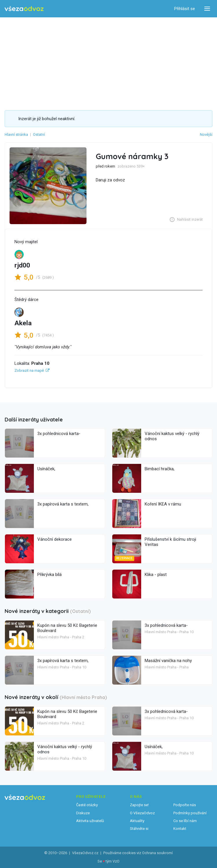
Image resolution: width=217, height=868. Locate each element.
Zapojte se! (139, 805)
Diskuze (83, 813)
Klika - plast (156, 575)
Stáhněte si (139, 829)
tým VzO (113, 861)
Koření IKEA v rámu (163, 504)
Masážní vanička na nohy (168, 661)
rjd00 (22, 265)
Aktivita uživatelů (90, 821)
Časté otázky (87, 805)
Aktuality (137, 821)
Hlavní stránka (16, 134)
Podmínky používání (190, 813)
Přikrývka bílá (49, 575)
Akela (23, 323)
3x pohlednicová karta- (59, 434)
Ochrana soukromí (157, 853)
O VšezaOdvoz (142, 813)
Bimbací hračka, (160, 469)
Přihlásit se (185, 9)
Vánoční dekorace (55, 539)
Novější (206, 134)
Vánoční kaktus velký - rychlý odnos (172, 436)
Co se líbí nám (185, 821)
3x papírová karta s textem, (63, 504)
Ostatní (39, 134)
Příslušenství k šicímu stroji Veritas (170, 542)
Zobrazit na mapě (29, 370)
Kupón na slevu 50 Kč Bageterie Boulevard (67, 628)
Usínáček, (46, 469)
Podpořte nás (185, 805)
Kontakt (180, 829)
